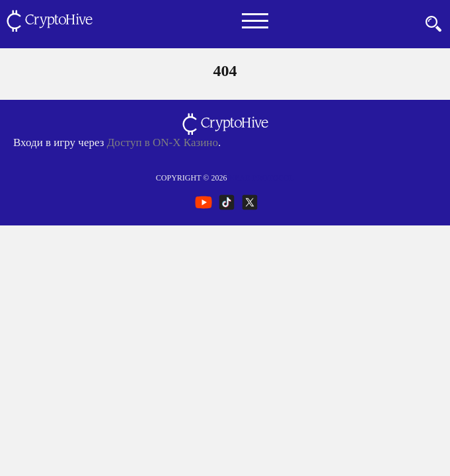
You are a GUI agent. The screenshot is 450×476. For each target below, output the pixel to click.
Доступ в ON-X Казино (163, 142)
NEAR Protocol (261, 178)
